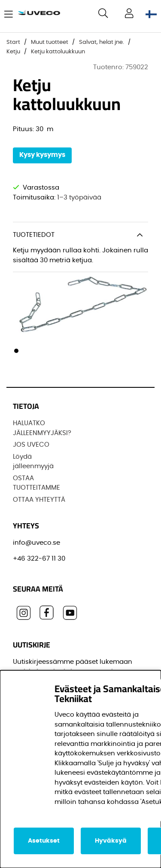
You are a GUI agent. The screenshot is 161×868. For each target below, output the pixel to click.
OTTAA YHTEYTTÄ (39, 500)
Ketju (14, 52)
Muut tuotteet (50, 42)
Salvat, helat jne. (102, 42)
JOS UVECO (31, 445)
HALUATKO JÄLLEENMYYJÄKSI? (42, 428)
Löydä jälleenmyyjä (33, 462)
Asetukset (44, 841)
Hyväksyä (111, 841)
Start (13, 42)
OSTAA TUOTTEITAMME (36, 483)
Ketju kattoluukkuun (58, 52)
